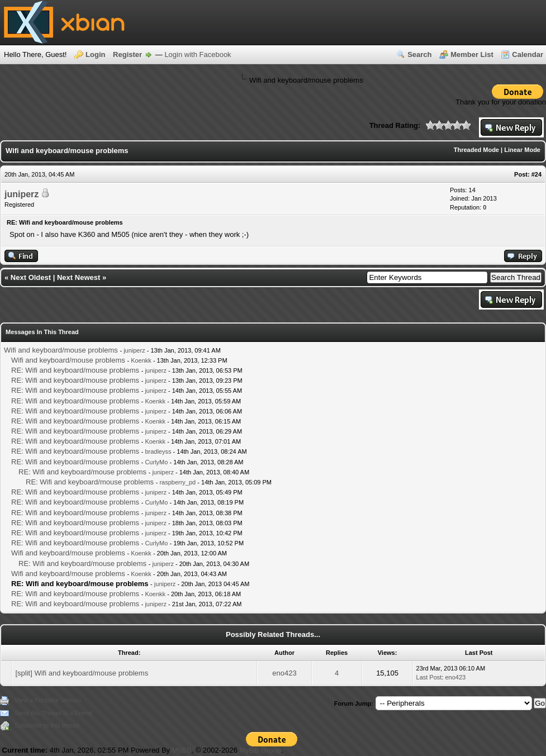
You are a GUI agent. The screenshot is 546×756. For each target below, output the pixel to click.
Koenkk (141, 360)
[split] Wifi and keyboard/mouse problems (82, 673)
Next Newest (79, 277)
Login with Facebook (198, 54)
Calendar (528, 54)
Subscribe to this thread (47, 725)
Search (419, 54)
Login (95, 54)
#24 (536, 174)
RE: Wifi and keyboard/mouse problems (75, 370)
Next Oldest (31, 277)
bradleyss (158, 451)
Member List (472, 54)
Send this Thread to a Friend (53, 713)
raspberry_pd (177, 482)
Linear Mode (522, 150)
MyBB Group (260, 750)
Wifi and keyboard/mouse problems (61, 350)
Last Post (429, 677)
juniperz (22, 194)
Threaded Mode (476, 150)
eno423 (284, 673)
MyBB (182, 750)
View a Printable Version (48, 700)
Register (127, 54)
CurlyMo (156, 462)
